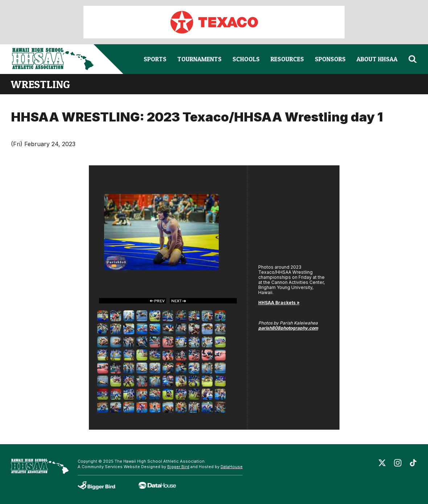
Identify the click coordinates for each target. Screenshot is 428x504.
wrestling (40, 84)
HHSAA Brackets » (279, 303)
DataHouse (232, 467)
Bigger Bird (178, 467)
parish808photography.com (288, 328)
